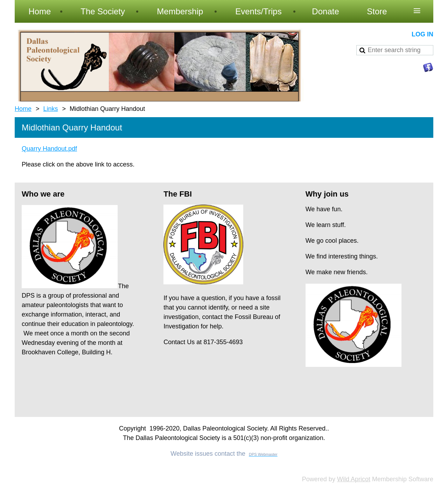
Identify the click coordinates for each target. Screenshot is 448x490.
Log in (422, 34)
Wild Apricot (354, 479)
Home (23, 109)
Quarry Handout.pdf (49, 149)
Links (51, 109)
